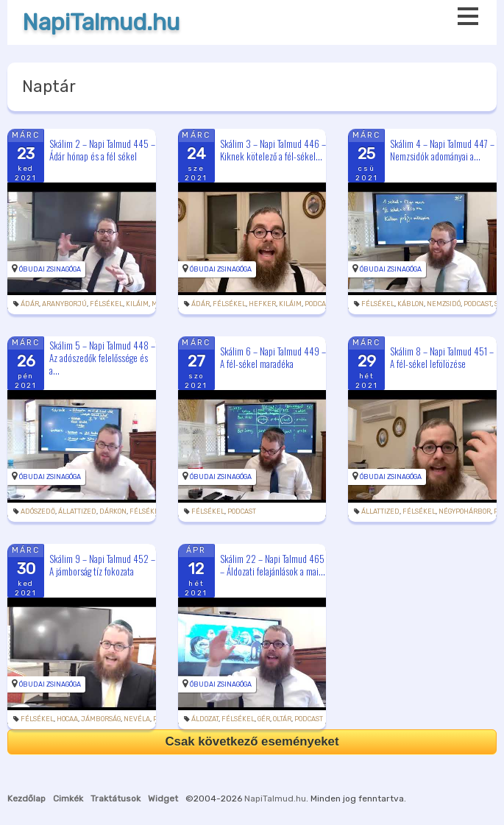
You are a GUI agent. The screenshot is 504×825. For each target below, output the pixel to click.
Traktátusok (116, 799)
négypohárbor (465, 511)
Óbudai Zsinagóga (50, 269)
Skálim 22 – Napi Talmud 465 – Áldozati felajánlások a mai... (273, 565)
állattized (77, 511)
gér (264, 719)
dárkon (113, 511)
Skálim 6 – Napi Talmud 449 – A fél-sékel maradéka (273, 357)
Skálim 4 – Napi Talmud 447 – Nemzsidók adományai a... (442, 150)
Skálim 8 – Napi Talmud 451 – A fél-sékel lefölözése (442, 357)
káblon (411, 304)
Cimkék (68, 799)
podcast (319, 304)
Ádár (30, 304)
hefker (262, 304)
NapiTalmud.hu (101, 22)
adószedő (38, 511)
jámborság (101, 719)
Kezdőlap (26, 799)
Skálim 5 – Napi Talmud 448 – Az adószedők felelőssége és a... (102, 358)
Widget (163, 799)
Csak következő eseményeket (252, 741)
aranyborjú (64, 304)
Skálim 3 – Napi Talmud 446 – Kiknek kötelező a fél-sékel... (273, 150)
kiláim (137, 304)
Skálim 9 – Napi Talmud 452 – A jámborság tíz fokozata (102, 565)
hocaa (67, 719)
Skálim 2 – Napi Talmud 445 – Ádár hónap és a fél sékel (102, 150)
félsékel (106, 304)
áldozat (205, 719)
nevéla (137, 719)
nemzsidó (444, 304)
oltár (282, 719)
